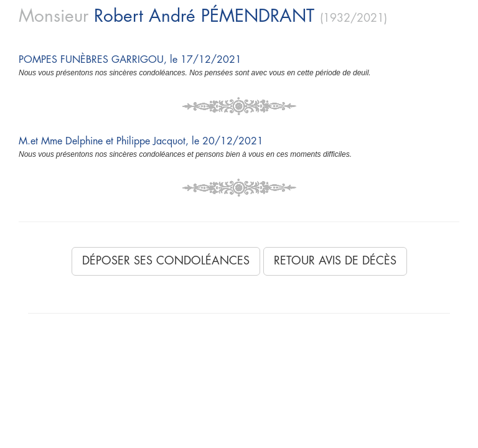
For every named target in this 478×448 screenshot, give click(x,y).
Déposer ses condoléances (166, 261)
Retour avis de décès (335, 261)
